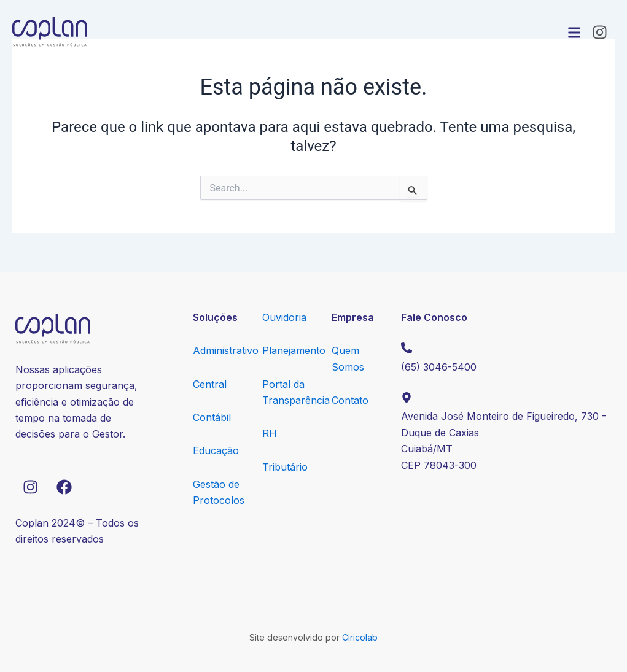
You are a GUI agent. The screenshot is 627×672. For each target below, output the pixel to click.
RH (270, 433)
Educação (216, 450)
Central (210, 384)
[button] (574, 32)
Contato (350, 400)
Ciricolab (360, 637)
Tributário (285, 467)
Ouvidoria (284, 317)
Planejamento (294, 350)
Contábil (212, 417)
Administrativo (226, 350)
